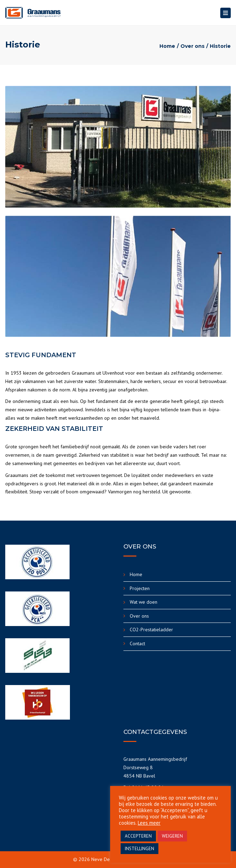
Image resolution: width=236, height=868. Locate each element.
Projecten (140, 588)
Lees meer (149, 823)
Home (167, 46)
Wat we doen (144, 602)
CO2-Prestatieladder (151, 630)
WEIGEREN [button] (172, 836)
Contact (137, 643)
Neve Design (105, 859)
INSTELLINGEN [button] (140, 849)
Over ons (192, 46)
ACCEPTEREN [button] (138, 836)
